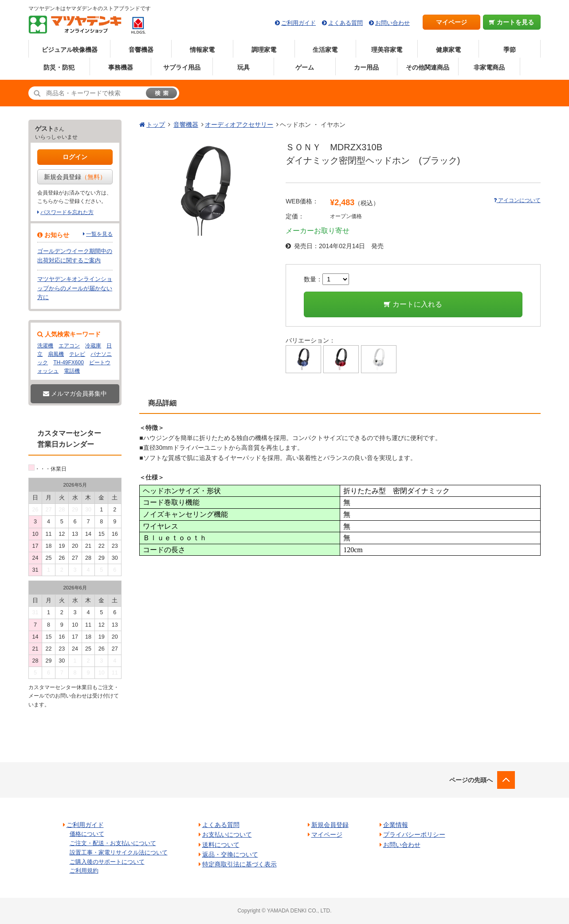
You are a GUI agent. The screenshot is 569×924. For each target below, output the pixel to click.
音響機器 (141, 50)
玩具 (243, 67)
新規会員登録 (75, 177)
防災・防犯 (59, 67)
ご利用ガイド (298, 23)
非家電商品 (489, 67)
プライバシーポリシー (414, 834)
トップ (156, 125)
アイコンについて (517, 200)
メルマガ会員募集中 (75, 394)
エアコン (69, 346)
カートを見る (512, 22)
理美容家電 (387, 50)
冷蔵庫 (93, 346)
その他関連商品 (428, 67)
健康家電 (448, 50)
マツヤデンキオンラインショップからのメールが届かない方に (75, 288)
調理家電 (264, 50)
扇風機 (56, 354)
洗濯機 (45, 346)
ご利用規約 (84, 871)
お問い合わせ (392, 23)
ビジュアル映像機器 (70, 50)
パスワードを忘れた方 (67, 212)
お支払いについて (227, 834)
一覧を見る (99, 234)
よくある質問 (345, 23)
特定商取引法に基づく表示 (239, 864)
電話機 (72, 371)
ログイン (75, 157)
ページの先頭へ (471, 780)
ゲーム (305, 67)
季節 (510, 50)
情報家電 (202, 50)
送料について (221, 845)
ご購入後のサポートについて (107, 862)
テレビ (77, 354)
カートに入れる (413, 304)
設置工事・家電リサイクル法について (119, 852)
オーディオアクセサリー (239, 125)
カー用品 (366, 67)
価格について (87, 834)
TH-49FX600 (69, 363)
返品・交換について (230, 854)
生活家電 (325, 50)
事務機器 (121, 67)
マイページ (451, 22)
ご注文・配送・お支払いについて (113, 843)
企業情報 (396, 825)
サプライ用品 (182, 67)
